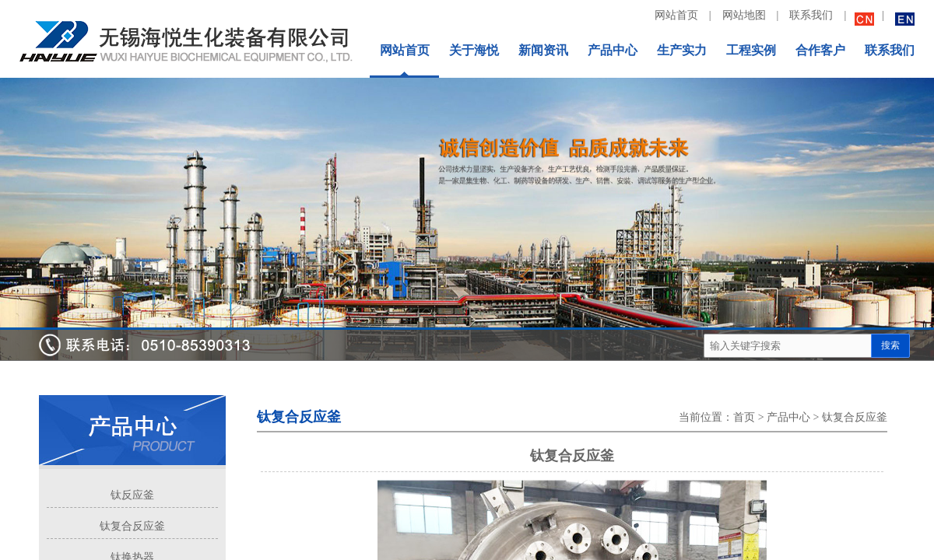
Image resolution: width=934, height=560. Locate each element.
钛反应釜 (132, 495)
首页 (744, 417)
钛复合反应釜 (132, 526)
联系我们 (811, 15)
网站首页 (676, 15)
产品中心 (788, 417)
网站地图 (744, 15)
